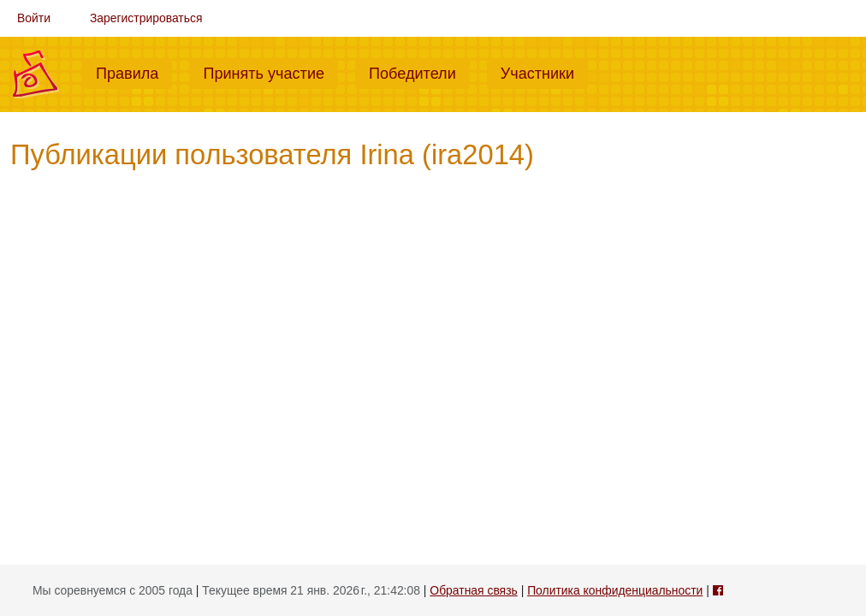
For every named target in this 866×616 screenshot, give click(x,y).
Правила (134, 72)
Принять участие (270, 72)
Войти (34, 18)
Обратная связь (473, 590)
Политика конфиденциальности (615, 590)
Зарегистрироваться (146, 18)
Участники (544, 72)
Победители (419, 72)
